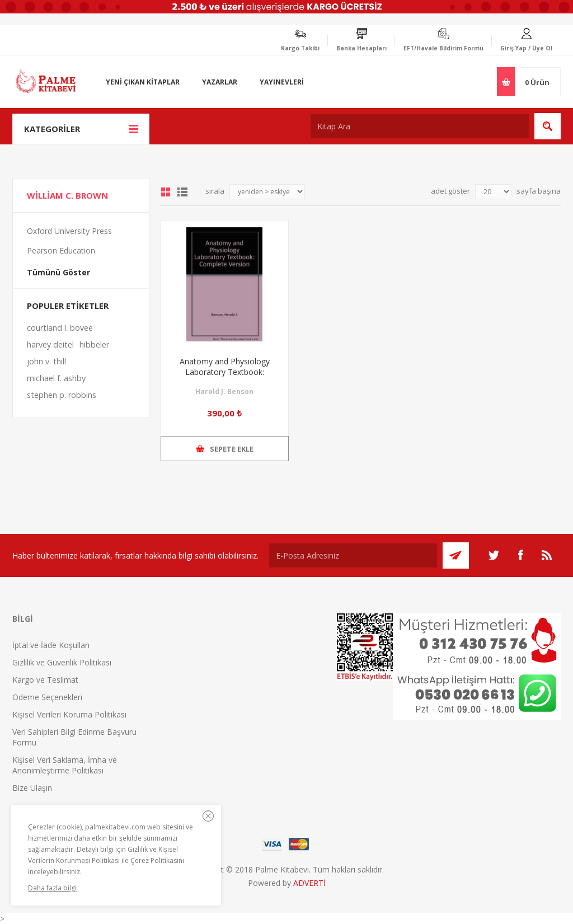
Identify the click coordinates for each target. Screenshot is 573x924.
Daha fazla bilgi (52, 888)
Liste (182, 192)
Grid (166, 192)
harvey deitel (50, 344)
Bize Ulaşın (32, 788)
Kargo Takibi (300, 48)
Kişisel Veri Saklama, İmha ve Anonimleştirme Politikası (65, 765)
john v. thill (46, 361)
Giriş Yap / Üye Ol (526, 48)
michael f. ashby (56, 378)
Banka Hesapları (361, 48)
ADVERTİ (309, 883)
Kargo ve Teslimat (45, 680)
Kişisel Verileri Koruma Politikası (69, 714)
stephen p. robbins (62, 395)
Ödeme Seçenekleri (47, 697)
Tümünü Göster (58, 272)
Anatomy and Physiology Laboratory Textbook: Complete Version (225, 372)
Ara (548, 126)
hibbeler (94, 344)
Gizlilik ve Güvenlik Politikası (62, 662)
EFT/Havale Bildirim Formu (443, 48)
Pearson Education (61, 250)
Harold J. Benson (224, 391)
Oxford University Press (69, 231)
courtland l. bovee (60, 328)
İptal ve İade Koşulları (51, 645)
